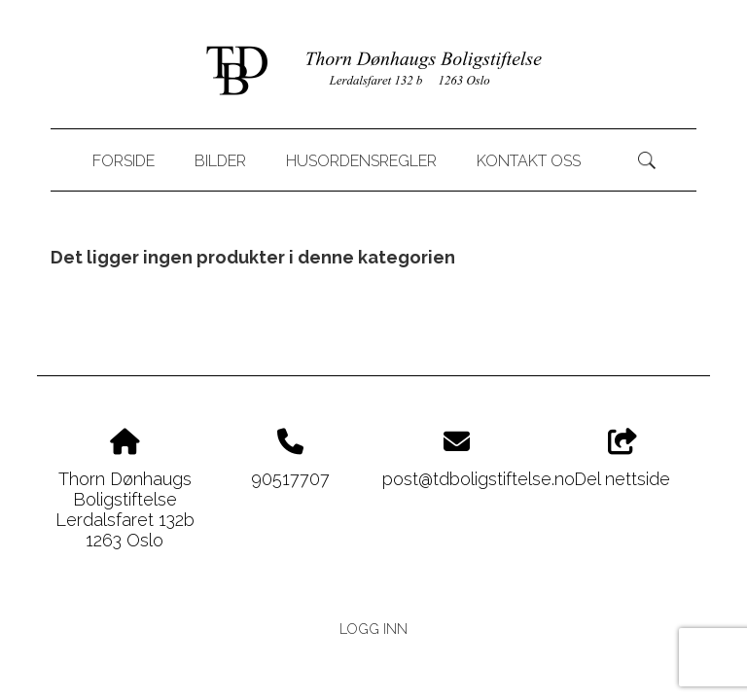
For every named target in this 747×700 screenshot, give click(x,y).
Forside (124, 161)
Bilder (220, 161)
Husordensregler (361, 161)
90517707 (290, 479)
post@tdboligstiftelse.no (479, 479)
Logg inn (373, 629)
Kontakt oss (529, 161)
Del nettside (622, 459)
